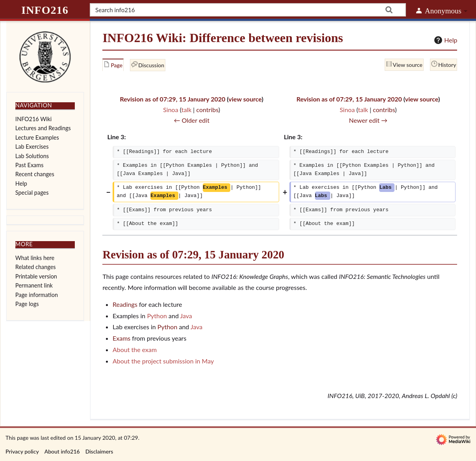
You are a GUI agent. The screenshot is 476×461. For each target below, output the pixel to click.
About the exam (135, 349)
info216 (45, 10)
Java (186, 316)
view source (245, 99)
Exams (121, 338)
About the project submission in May (163, 361)
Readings (125, 304)
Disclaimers (99, 451)
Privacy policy (22, 451)
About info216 (62, 451)
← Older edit (192, 120)
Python (157, 316)
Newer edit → (368, 120)
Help (445, 40)
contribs (207, 110)
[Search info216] (248, 10)
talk (187, 110)
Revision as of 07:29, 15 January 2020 (172, 99)
